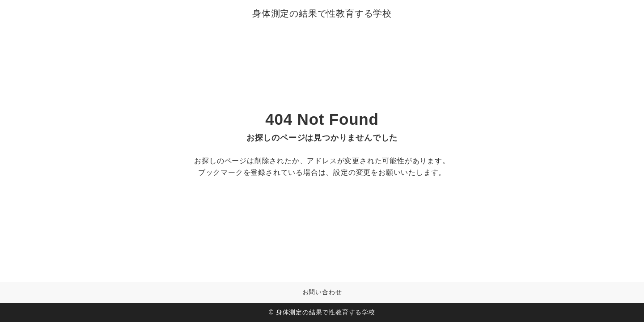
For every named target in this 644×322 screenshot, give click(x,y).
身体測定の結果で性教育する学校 (322, 13)
